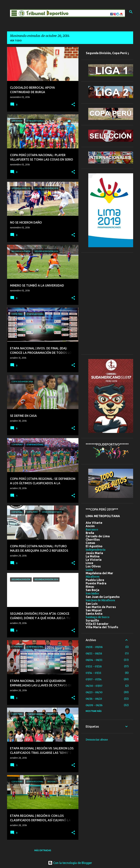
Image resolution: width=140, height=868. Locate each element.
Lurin (89, 570)
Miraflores (93, 577)
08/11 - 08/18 (94, 653)
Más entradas (43, 850)
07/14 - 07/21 (93, 673)
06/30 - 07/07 (94, 686)
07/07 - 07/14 (94, 679)
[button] (73, 105)
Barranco (92, 530)
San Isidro (92, 593)
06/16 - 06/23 (94, 699)
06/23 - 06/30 (94, 692)
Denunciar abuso (97, 740)
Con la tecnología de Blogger (70, 863)
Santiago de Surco (98, 617)
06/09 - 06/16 (94, 705)
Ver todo (16, 41)
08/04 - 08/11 (94, 660)
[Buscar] (131, 12)
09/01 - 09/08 (94, 647)
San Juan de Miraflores (100, 600)
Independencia (95, 550)
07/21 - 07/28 (94, 666)
